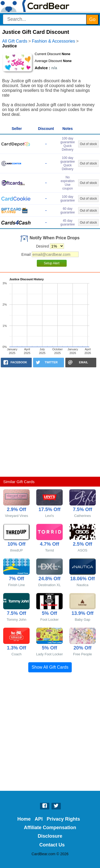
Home (24, 819)
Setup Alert (52, 263)
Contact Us (52, 845)
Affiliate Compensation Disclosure (50, 832)
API (39, 819)
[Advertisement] (50, 422)
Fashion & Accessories (54, 41)
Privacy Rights (63, 819)
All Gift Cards (15, 41)
